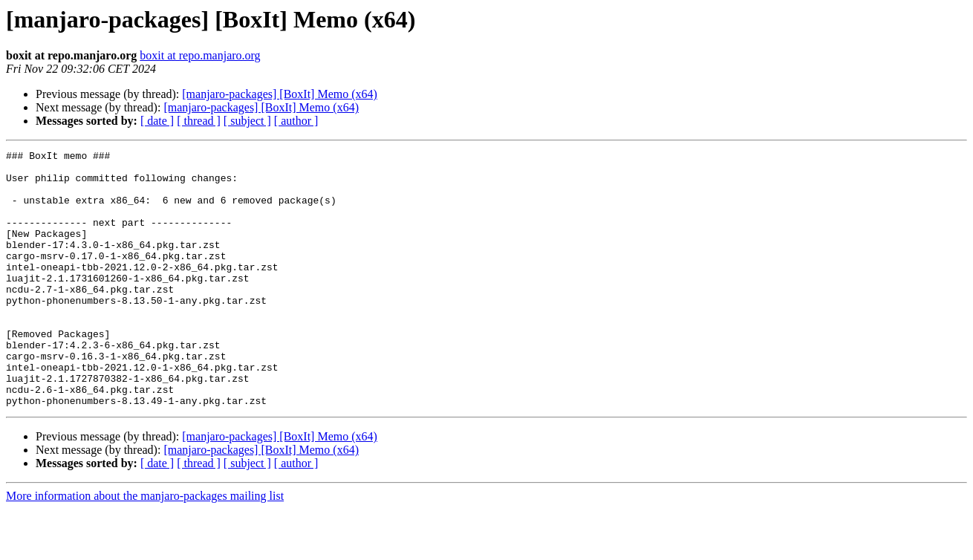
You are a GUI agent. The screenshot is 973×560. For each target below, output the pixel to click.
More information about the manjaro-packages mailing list (145, 547)
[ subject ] (247, 121)
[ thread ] (199, 121)
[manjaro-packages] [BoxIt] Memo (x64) (280, 94)
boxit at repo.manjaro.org (200, 55)
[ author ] (296, 121)
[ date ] (157, 121)
